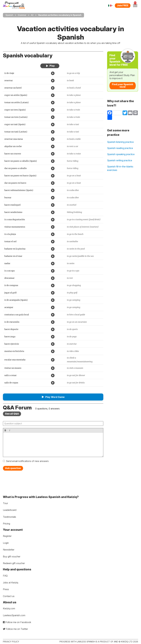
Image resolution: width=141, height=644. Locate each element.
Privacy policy (11, 642)
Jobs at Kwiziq (11, 583)
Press (6, 589)
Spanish (9, 15)
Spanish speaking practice (121, 154)
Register (7, 536)
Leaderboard (10, 510)
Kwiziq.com (9, 608)
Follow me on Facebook (17, 622)
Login (6, 543)
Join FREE (123, 5)
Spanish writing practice (120, 160)
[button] (53, 397)
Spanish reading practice (120, 148)
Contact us (9, 596)
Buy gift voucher (12, 556)
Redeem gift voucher (14, 563)
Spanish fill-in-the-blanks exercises (120, 168)
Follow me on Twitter (15, 629)
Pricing (7, 524)
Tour (5, 503)
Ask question (13, 468)
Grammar (22, 15)
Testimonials (9, 517)
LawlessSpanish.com (14, 615)
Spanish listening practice (120, 142)
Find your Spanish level (123, 86)
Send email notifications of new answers (27, 461)
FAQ (5, 576)
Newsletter (9, 550)
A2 (32, 15)
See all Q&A (12, 414)
